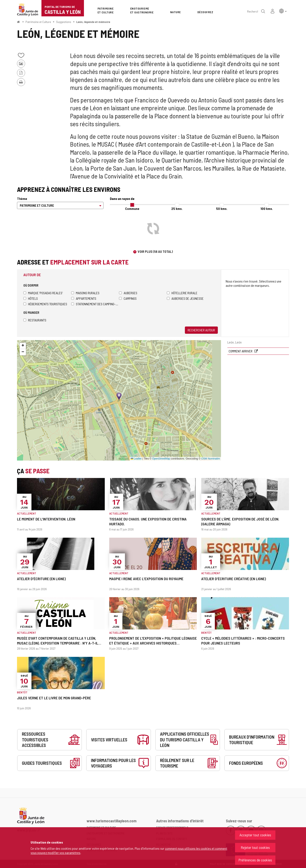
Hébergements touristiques (45, 304)
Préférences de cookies (255, 860)
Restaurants (35, 320)
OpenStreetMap (161, 459)
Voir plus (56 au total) (155, 251)
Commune (132, 209)
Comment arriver (241, 351)
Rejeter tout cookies (255, 847)
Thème (22, 199)
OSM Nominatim (211, 459)
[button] (283, 11)
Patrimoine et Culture (38, 22)
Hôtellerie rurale (182, 293)
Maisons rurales (85, 293)
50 (222, 209)
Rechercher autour (201, 330)
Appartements (84, 298)
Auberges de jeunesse (185, 298)
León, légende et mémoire (93, 22)
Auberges (128, 293)
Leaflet (136, 459)
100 (267, 209)
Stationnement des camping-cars (95, 304)
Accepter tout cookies (255, 835)
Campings (128, 298)
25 (177, 209)
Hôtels (31, 298)
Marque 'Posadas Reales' (43, 293)
